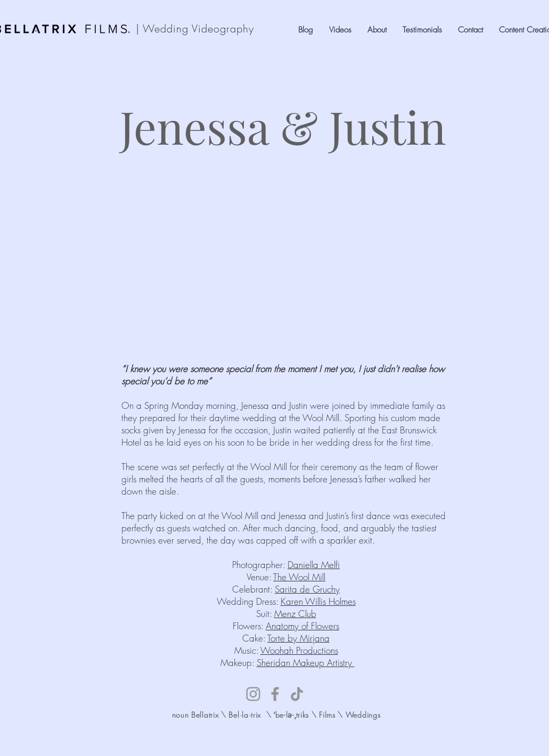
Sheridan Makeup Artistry (306, 663)
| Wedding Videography (195, 28)
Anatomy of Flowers (302, 626)
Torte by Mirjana (298, 638)
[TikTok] (297, 694)
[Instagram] (253, 694)
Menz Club (295, 614)
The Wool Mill (299, 577)
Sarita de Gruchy (307, 589)
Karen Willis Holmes (318, 601)
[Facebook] (275, 694)
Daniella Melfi (314, 565)
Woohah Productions (299, 650)
